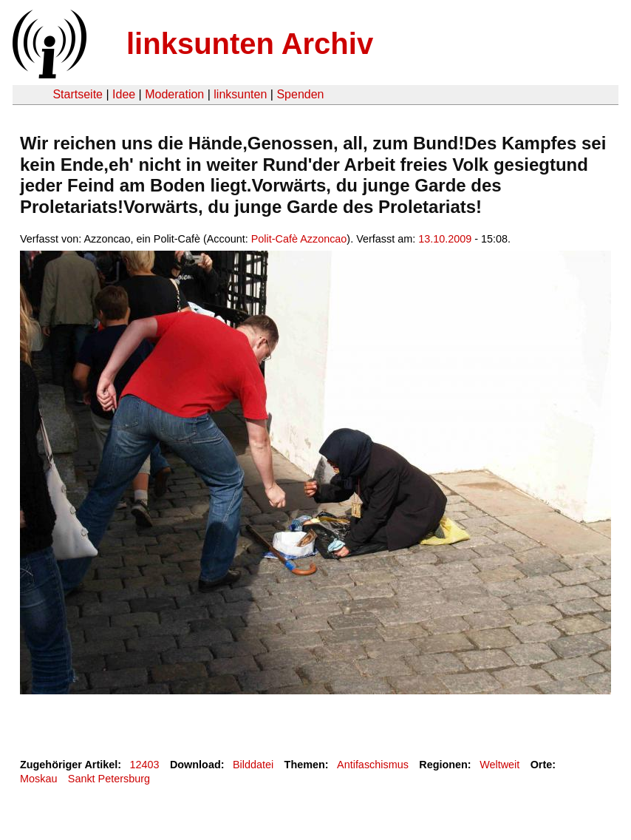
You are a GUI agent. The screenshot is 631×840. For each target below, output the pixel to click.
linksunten (240, 94)
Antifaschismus (373, 765)
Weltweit (499, 765)
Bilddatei (253, 765)
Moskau (38, 779)
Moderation (174, 94)
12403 (145, 765)
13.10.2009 (445, 239)
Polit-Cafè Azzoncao (299, 239)
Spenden (300, 94)
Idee (124, 94)
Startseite (78, 94)
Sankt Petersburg (109, 779)
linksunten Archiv (250, 44)
